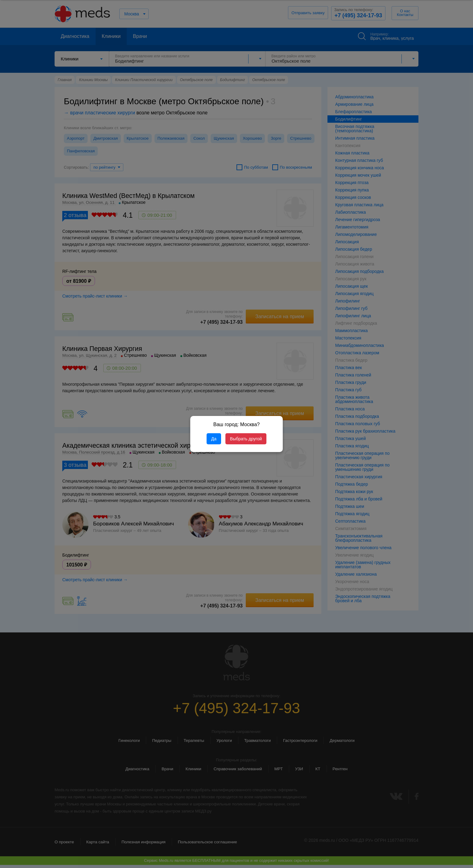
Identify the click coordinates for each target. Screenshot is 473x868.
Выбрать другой (246, 439)
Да (214, 439)
